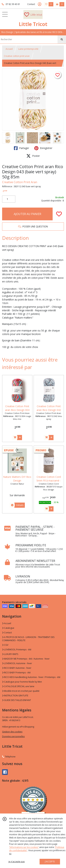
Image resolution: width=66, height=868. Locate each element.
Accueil (9, 49)
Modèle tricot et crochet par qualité (21, 691)
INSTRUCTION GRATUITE (15, 696)
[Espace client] (40, 4)
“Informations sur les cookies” (24, 847)
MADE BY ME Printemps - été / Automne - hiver (26, 659)
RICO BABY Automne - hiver (17, 668)
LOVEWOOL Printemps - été (17, 650)
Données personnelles (13, 736)
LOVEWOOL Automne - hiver (17, 663)
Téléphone (9, 757)
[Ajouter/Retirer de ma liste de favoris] (59, 214)
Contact (31, 4)
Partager (21, 148)
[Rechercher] (62, 39)
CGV (5, 645)
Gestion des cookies (12, 732)
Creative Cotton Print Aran (20, 182)
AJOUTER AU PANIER (27, 214)
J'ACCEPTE (50, 862)
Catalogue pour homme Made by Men (22, 682)
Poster (33, 156)
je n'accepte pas (17, 862)
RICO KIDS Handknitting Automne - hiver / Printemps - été (31, 677)
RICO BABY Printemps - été (16, 673)
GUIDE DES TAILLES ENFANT (17, 700)
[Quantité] (9, 199)
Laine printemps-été (28, 49)
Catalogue (8, 628)
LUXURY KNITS (10, 654)
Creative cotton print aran (17, 56)
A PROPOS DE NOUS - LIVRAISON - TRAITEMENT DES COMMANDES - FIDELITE (28, 639)
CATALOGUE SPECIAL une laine (18, 686)
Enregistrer (43, 148)
